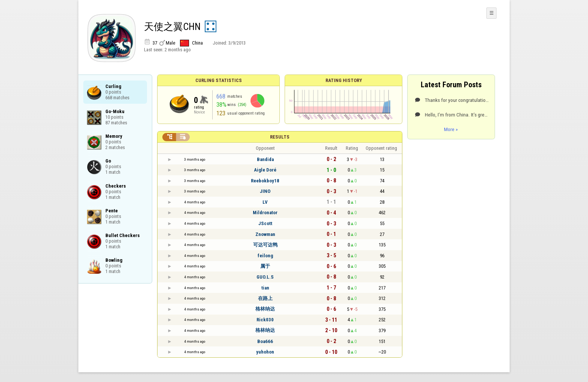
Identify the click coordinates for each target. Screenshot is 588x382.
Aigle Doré (265, 170)
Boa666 (265, 341)
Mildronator (265, 213)
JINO (265, 191)
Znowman (265, 234)
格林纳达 (265, 309)
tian (265, 288)
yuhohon (265, 352)
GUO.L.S (265, 277)
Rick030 (265, 320)
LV (265, 202)
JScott (265, 223)
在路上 (265, 298)
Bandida (265, 159)
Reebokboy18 (265, 181)
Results (280, 137)
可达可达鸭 (265, 245)
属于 (265, 266)
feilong (265, 256)
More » (451, 129)
